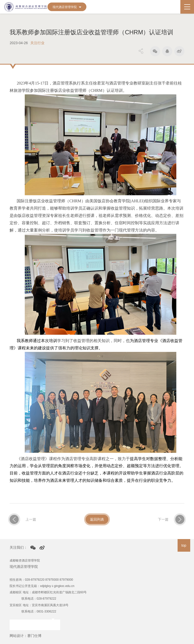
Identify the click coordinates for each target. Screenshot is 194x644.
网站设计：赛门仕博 (26, 636)
